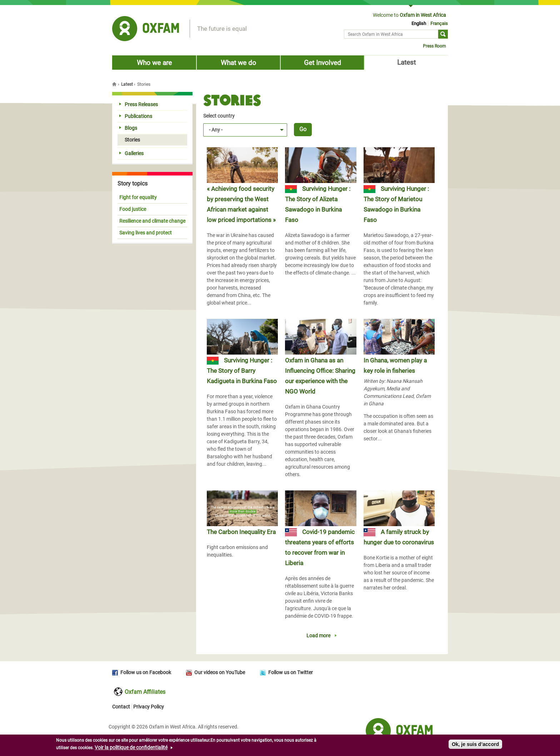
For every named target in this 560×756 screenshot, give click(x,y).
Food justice (133, 209)
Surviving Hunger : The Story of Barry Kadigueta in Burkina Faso (242, 371)
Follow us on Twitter (291, 672)
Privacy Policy (149, 707)
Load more (318, 636)
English (419, 23)
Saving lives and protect (146, 233)
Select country (219, 116)
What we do (238, 63)
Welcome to (409, 15)
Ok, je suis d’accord (475, 746)
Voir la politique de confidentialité (131, 749)
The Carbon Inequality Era (241, 532)
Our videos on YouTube (220, 672)
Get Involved (322, 63)
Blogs (128, 128)
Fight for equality (138, 197)
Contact (121, 707)
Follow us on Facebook (146, 672)
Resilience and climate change (152, 221)
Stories (130, 140)
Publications (136, 116)
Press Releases (139, 104)
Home (115, 84)
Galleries (131, 153)
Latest (406, 62)
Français (439, 23)
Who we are (154, 63)
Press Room (434, 46)
